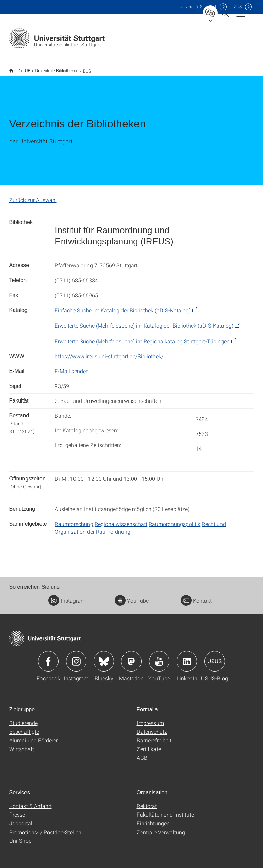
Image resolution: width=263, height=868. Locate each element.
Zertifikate (149, 745)
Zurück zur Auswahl (33, 195)
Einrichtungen (153, 819)
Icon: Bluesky (104, 657)
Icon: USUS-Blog (215, 657)
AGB (142, 753)
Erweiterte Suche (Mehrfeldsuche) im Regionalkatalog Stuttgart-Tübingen (142, 337)
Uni (198, 7)
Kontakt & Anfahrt (30, 801)
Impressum (150, 718)
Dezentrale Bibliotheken (53, 68)
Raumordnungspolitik (175, 519)
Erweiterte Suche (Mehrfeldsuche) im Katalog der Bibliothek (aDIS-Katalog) (144, 321)
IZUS (237, 7)
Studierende (23, 718)
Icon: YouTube (159, 657)
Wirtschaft (22, 745)
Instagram (67, 596)
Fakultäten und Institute (165, 810)
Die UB (20, 68)
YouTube (132, 596)
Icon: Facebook (48, 657)
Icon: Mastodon (131, 657)
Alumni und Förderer (34, 736)
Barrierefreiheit (154, 736)
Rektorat (147, 801)
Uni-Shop (20, 836)
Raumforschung (74, 519)
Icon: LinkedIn (187, 657)
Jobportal (21, 819)
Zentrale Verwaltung (161, 828)
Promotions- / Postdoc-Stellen (45, 828)
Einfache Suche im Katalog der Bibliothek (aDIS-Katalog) (123, 306)
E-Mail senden (72, 367)
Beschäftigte (24, 727)
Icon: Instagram (76, 657)
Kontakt (196, 596)
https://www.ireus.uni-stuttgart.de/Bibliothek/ (109, 352)
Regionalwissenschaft (121, 519)
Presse (17, 810)
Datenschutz (152, 727)
